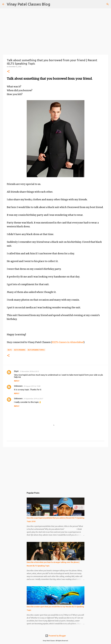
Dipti (16, 371)
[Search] (54, 4)
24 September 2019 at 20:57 (33, 399)
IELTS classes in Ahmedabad (68, 342)
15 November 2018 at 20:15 (29, 371)
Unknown (18, 386)
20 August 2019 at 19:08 (32, 386)
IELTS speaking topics (36, 350)
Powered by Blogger (56, 636)
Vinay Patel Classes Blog (28, 4)
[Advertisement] (56, 467)
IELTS (10, 350)
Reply (17, 381)
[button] (8, 72)
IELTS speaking (20, 350)
